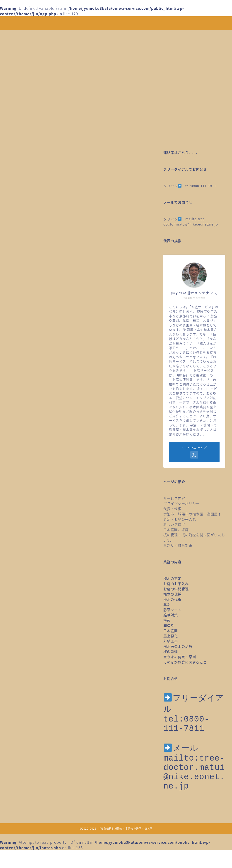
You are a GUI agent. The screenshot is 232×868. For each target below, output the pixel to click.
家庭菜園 (33, 419)
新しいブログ (174, 524)
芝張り (31, 514)
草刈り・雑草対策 (178, 545)
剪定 (29, 406)
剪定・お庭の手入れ (180, 519)
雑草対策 (33, 547)
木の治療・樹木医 (40, 446)
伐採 (29, 386)
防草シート (35, 541)
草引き (31, 527)
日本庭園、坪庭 (176, 529)
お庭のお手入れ (38, 339)
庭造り (31, 433)
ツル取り (33, 379)
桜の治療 (33, 467)
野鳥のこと (35, 534)
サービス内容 (174, 498)
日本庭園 (33, 440)
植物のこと (35, 487)
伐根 (29, 393)
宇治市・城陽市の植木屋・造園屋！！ (196, 514)
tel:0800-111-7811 (201, 186)
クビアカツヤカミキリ (44, 359)
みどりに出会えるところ (46, 352)
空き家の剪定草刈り (42, 500)
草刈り (31, 520)
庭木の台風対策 (38, 426)
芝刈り (31, 507)
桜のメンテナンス (40, 460)
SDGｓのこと (36, 332)
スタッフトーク (38, 372)
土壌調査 (33, 413)
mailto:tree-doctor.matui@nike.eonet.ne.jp (191, 221)
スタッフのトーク (40, 366)
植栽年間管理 (36, 480)
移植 (29, 494)
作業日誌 (33, 399)
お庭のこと (35, 346)
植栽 (29, 473)
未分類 (31, 453)
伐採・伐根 (172, 509)
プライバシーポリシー (181, 503)
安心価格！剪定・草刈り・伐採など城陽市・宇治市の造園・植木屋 (116, 23)
